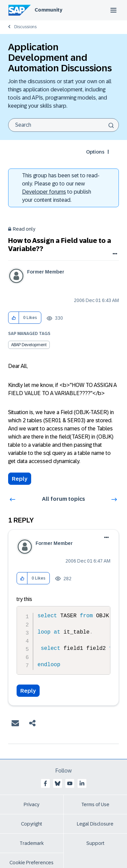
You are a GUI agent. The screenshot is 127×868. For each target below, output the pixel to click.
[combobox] (63, 125)
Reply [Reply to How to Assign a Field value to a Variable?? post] (20, 479)
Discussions (25, 27)
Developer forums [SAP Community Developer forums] (44, 192)
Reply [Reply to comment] (28, 691)
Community (48, 10)
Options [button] (95, 152)
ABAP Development (29, 345)
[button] (14, 318)
